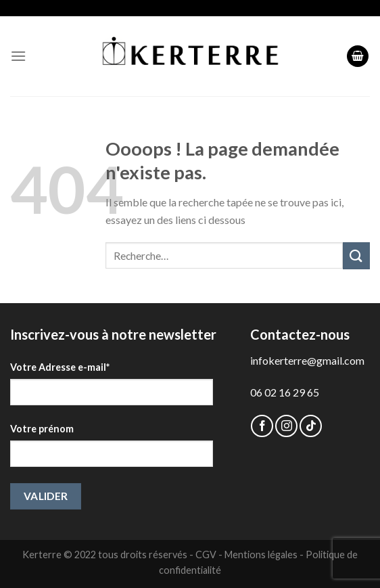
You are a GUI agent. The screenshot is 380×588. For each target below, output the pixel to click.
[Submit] (356, 255)
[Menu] (18, 56)
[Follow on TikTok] (311, 426)
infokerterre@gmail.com (307, 360)
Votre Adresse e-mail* (60, 367)
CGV (206, 555)
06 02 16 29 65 (285, 392)
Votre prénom (42, 429)
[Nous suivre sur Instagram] (286, 426)
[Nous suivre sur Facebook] (262, 426)
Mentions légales (261, 555)
